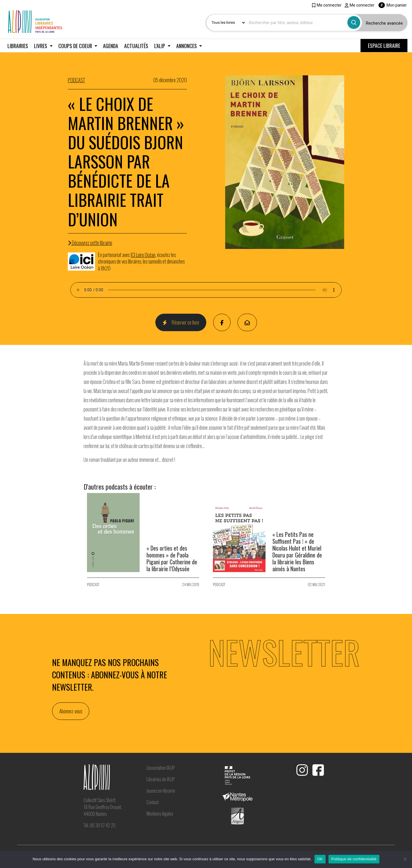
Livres (41, 46)
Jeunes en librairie (161, 791)
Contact (153, 802)
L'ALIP (160, 46)
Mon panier (393, 5)
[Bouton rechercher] (354, 22)
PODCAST (76, 80)
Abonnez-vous (71, 711)
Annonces (187, 46)
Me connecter (327, 5)
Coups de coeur (76, 46)
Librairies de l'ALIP (161, 779)
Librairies (18, 46)
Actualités (136, 46)
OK (320, 859)
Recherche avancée (384, 23)
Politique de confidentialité (354, 859)
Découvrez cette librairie (90, 243)
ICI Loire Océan (143, 255)
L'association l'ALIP (161, 768)
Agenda (111, 46)
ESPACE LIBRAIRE (384, 46)
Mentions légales (160, 814)
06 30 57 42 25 (103, 825)
